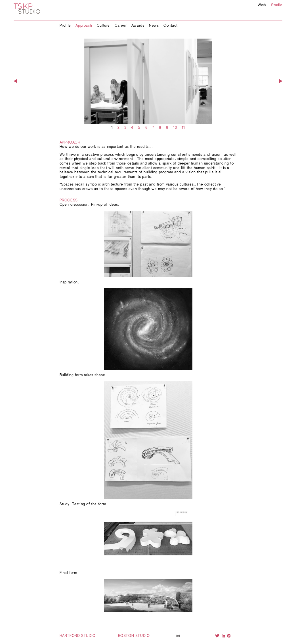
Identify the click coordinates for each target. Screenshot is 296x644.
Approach (84, 26)
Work (262, 5)
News (154, 26)
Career (121, 26)
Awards (138, 26)
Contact (170, 26)
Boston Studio (134, 636)
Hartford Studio (78, 636)
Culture (103, 26)
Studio (277, 5)
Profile (65, 26)
